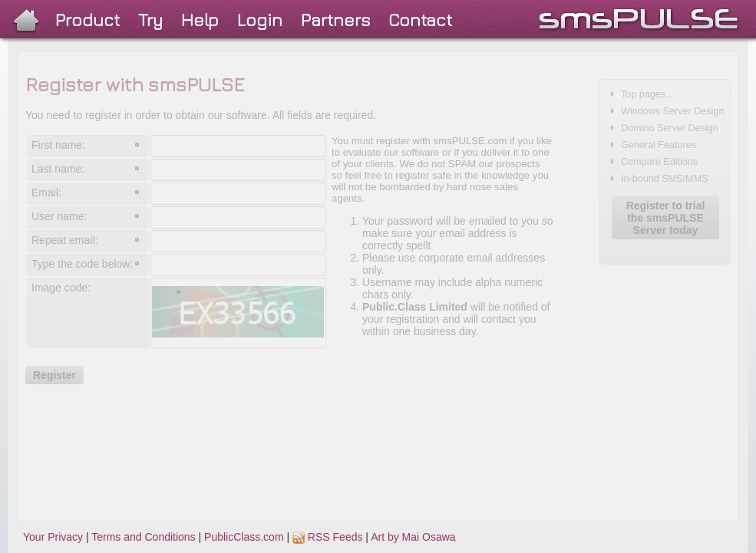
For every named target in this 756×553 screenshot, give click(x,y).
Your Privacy (53, 537)
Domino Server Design (670, 128)
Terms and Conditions (143, 537)
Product (87, 20)
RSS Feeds (327, 537)
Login (260, 20)
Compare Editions (659, 162)
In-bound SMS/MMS (664, 179)
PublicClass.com (244, 537)
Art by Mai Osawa (413, 537)
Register (54, 375)
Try (150, 20)
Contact (420, 20)
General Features (659, 145)
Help (200, 20)
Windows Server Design (672, 111)
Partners (335, 20)
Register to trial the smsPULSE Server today (666, 218)
